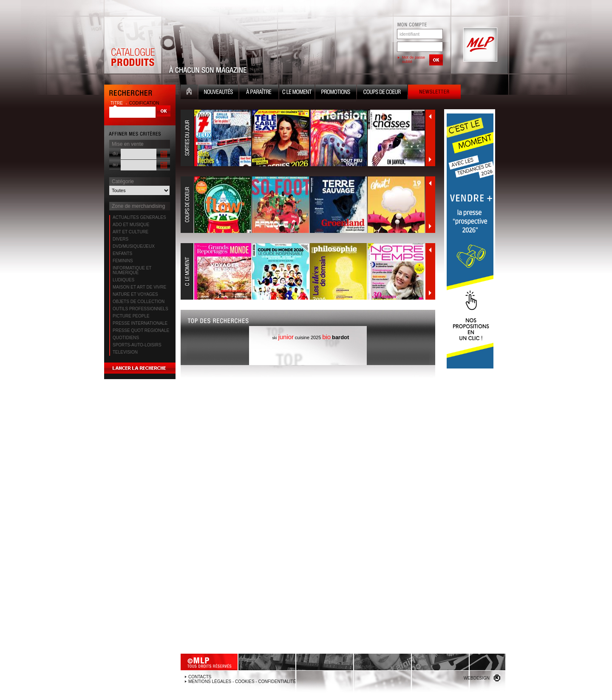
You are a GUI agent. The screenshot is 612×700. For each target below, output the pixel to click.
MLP (479, 45)
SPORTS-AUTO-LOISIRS (137, 345)
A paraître (259, 93)
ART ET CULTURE (130, 232)
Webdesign (477, 678)
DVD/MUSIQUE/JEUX (134, 246)
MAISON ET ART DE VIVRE (139, 287)
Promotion (336, 93)
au (115, 164)
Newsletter (434, 93)
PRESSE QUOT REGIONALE (141, 330)
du (115, 153)
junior (286, 337)
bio (326, 337)
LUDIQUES (123, 280)
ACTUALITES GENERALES (139, 217)
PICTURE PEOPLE (131, 316)
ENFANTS (122, 254)
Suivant (430, 159)
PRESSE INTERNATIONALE (140, 323)
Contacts (200, 677)
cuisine (302, 337)
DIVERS (120, 239)
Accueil (189, 93)
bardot (340, 337)
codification (144, 103)
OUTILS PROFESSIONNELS (140, 309)
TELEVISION (125, 352)
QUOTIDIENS (126, 338)
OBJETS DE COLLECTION (139, 302)
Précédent (430, 116)
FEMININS (123, 261)
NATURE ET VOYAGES (135, 294)
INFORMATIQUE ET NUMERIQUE (132, 270)
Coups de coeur (382, 93)
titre (117, 103)
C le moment (297, 93)
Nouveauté (218, 93)
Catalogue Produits (133, 45)
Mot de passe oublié (414, 60)
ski (275, 338)
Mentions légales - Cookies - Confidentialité (242, 682)
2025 (316, 337)
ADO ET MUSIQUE (131, 225)
